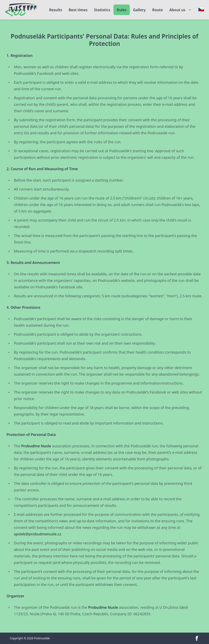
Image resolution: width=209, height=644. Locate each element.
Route (158, 10)
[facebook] (197, 638)
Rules (122, 10)
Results (56, 10)
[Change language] (201, 9)
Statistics (102, 10)
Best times (78, 10)
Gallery (139, 10)
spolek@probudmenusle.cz (38, 534)
